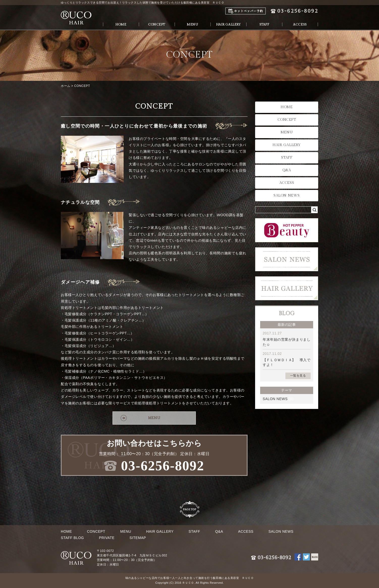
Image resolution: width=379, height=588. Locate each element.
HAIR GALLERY (228, 24)
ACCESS (300, 24)
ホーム (66, 86)
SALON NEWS (287, 195)
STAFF (264, 24)
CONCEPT (157, 24)
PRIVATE (107, 538)
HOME (121, 24)
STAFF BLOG (72, 538)
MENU (192, 24)
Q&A (287, 170)
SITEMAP (138, 538)
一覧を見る (298, 376)
